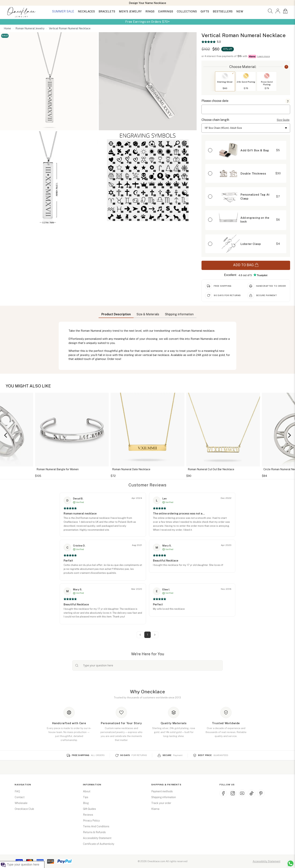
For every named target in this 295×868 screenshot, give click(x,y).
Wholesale (21, 803)
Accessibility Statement (97, 838)
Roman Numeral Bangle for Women (58, 469)
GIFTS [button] (205, 11)
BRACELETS (107, 11)
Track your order (161, 803)
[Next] (289, 435)
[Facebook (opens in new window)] (223, 793)
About (87, 791)
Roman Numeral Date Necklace (131, 469)
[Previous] (6, 435)
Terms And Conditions (96, 826)
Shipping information (164, 797)
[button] (270, 11)
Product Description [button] (116, 314)
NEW (240, 11)
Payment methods (162, 791)
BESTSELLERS (223, 11)
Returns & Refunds (94, 832)
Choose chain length (215, 120)
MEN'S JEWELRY (130, 11)
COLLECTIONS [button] (187, 11)
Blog (86, 803)
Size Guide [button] (283, 120)
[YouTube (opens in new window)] (242, 793)
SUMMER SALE (63, 11)
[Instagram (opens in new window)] (233, 793)
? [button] (286, 67)
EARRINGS (166, 11)
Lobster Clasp (251, 244)
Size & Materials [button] (148, 314)
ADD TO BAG (246, 265)
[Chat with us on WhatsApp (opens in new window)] (290, 863)
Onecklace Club (24, 809)
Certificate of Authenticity (99, 844)
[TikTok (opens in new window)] (252, 793)
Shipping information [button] (179, 314)
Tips (86, 797)
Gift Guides (89, 809)
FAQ (17, 791)
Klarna (155, 809)
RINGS (150, 11)
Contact (20, 797)
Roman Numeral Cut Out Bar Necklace (211, 469)
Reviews (88, 815)
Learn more (263, 56)
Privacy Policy (91, 821)
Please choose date (215, 101)
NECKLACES (86, 11)
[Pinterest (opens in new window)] (261, 793)
